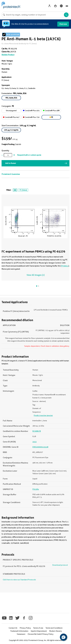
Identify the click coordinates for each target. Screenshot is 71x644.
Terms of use (38, 628)
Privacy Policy (25, 628)
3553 (34, 442)
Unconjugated (11, 111)
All (15, 190)
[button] (64, 637)
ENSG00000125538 (40, 447)
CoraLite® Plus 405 (31, 111)
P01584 (36, 489)
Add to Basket (11, 163)
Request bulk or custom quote (29, 155)
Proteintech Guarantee (11, 174)
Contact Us (13, 628)
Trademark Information (19, 631)
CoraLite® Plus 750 (31, 117)
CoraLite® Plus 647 (11, 117)
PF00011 (65, 266)
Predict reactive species (43, 415)
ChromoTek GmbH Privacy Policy (40, 634)
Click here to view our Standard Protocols (19, 580)
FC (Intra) (23, 190)
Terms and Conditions (54, 628)
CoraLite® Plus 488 (51, 111)
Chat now (63, 24)
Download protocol (60, 565)
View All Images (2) (36, 275)
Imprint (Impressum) (39, 631)
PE (51, 117)
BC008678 (37, 431)
